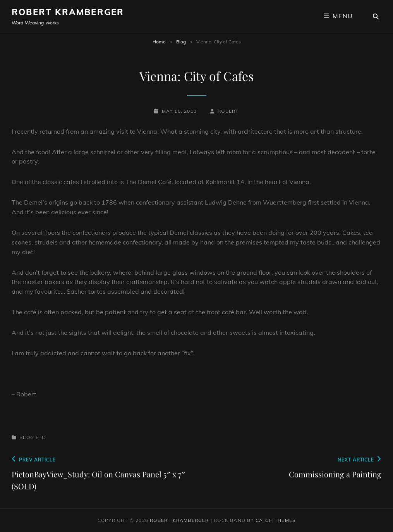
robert (228, 111)
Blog (181, 42)
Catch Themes (275, 520)
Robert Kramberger (68, 12)
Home (159, 42)
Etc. (41, 437)
